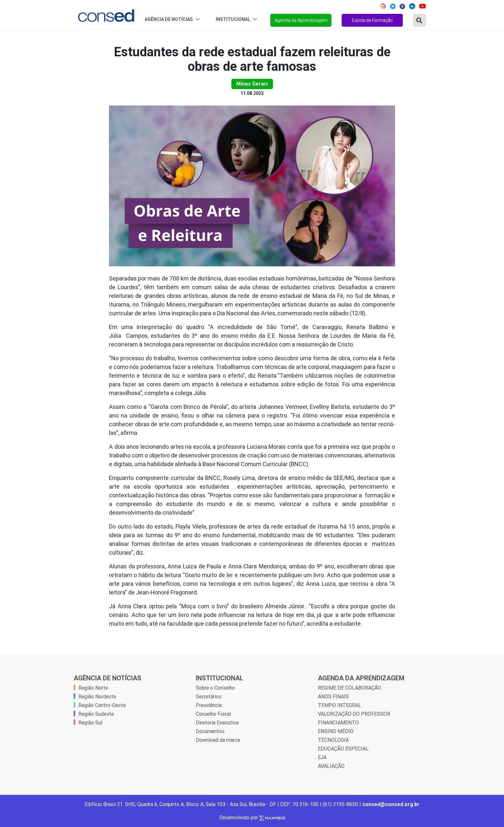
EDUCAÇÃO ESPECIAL (343, 749)
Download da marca (218, 740)
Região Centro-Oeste (102, 705)
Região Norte (93, 688)
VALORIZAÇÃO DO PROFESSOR (354, 714)
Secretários (209, 696)
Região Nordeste (97, 696)
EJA (322, 757)
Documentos (210, 731)
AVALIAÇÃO (331, 766)
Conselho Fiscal (213, 714)
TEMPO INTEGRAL (340, 705)
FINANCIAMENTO (338, 722)
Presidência (209, 705)
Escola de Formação (372, 20)
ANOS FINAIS (333, 696)
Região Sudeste (96, 714)
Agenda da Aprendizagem (301, 20)
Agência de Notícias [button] (169, 19)
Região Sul (90, 722)
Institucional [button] (234, 19)
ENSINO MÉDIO (336, 731)
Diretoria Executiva (217, 722)
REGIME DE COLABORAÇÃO (350, 688)
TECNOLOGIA (333, 740)
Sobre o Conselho (215, 688)
